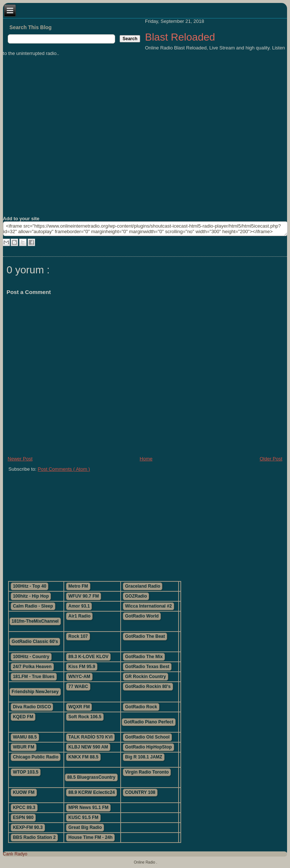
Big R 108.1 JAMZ (144, 757)
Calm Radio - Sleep (33, 606)
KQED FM (23, 717)
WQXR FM (79, 707)
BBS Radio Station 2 (34, 837)
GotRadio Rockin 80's (148, 687)
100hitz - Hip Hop (31, 596)
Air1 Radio (79, 616)
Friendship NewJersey (35, 692)
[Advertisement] (128, 523)
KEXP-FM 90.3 (28, 827)
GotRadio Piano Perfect (149, 722)
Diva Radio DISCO (32, 707)
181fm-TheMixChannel (35, 621)
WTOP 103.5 (26, 772)
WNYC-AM (79, 677)
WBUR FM (24, 747)
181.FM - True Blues (34, 677)
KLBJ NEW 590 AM (88, 747)
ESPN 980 (23, 817)
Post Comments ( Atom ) (64, 469)
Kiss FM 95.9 (82, 667)
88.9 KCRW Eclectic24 (92, 792)
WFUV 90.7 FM (84, 596)
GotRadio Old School (147, 737)
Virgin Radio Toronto (147, 772)
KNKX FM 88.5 (83, 757)
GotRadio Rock (141, 707)
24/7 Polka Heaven (32, 667)
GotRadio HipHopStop (149, 747)
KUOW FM (24, 792)
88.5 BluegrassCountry (91, 777)
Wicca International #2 (149, 606)
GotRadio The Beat (145, 636)
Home (146, 459)
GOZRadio (136, 596)
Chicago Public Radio (36, 757)
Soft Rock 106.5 (85, 717)
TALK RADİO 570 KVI (90, 737)
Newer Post (20, 459)
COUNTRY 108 (140, 792)
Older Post (271, 459)
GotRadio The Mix (144, 657)
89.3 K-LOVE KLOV (88, 657)
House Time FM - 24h (90, 837)
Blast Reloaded (180, 37)
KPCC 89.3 (24, 808)
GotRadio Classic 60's (35, 642)
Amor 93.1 (79, 606)
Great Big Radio (85, 827)
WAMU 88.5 (25, 737)
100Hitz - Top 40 (30, 586)
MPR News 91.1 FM (88, 808)
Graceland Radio (143, 586)
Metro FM (78, 586)
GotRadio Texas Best (147, 667)
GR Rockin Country (146, 677)
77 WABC (78, 687)
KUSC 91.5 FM (83, 817)
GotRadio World (142, 616)
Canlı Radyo (15, 854)
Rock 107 (78, 636)
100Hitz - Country (31, 657)
